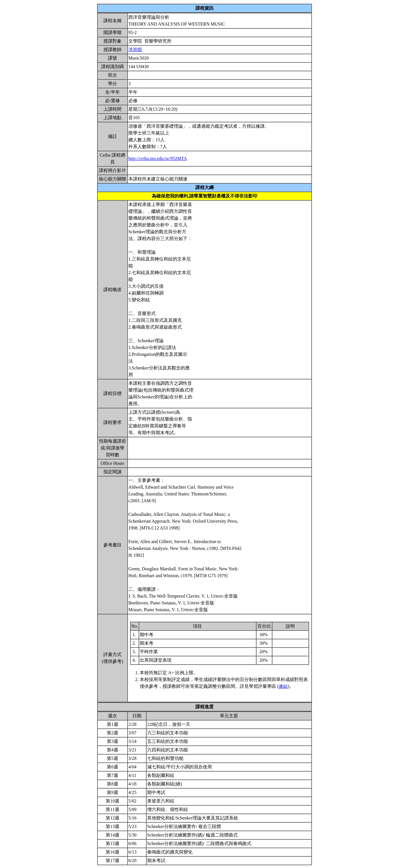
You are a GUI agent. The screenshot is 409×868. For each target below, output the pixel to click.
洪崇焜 (135, 50)
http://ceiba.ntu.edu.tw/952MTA (157, 158)
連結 (283, 686)
